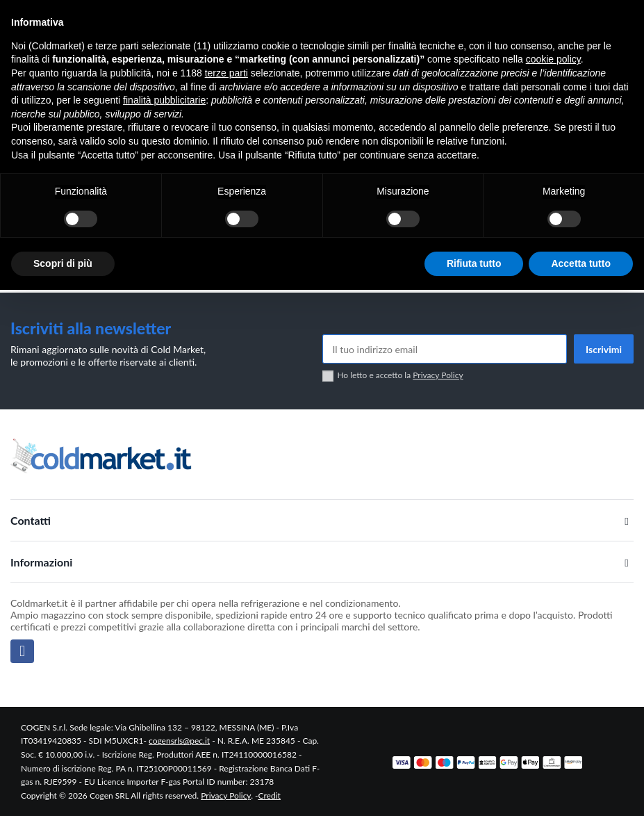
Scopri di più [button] (63, 263)
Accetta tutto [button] (581, 263)
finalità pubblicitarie (164, 100)
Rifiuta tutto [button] (474, 263)
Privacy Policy (438, 375)
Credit (270, 795)
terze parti (226, 73)
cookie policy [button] (553, 59)
